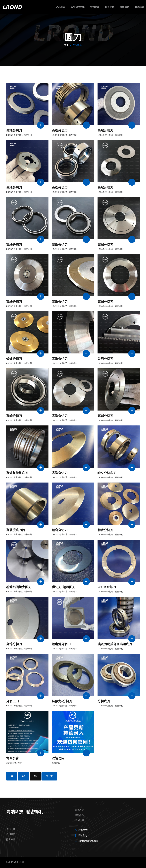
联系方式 (83, 830)
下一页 (49, 776)
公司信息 (124, 7)
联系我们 (139, 7)
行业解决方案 (78, 7)
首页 (66, 45)
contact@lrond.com (88, 841)
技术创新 (95, 7)
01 (12, 776)
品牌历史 (79, 810)
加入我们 (79, 820)
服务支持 (110, 7)
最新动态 (79, 815)
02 (24, 776)
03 (35, 776)
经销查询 (82, 836)
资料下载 (11, 829)
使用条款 (11, 834)
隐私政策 (11, 840)
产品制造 (61, 7)
